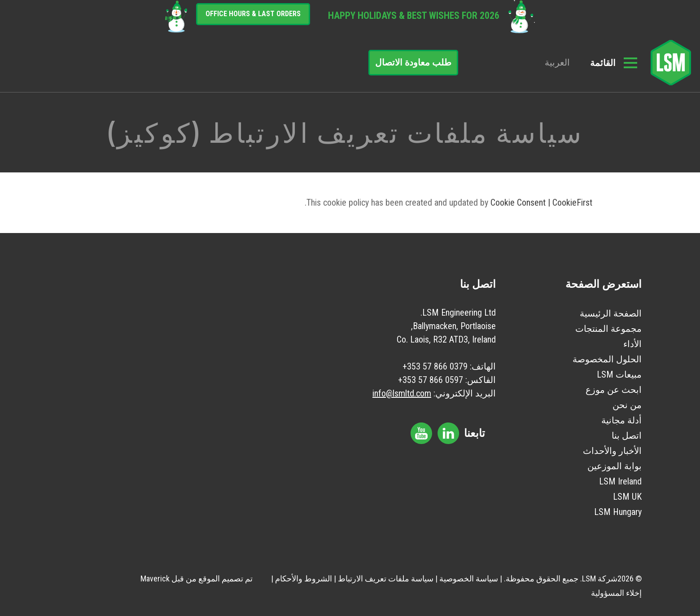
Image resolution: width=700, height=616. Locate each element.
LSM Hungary (618, 512)
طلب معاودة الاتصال (413, 62)
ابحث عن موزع (614, 390)
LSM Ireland (620, 481)
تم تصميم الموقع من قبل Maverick (197, 579)
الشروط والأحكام (304, 579)
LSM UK (627, 497)
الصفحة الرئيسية (611, 313)
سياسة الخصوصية (469, 579)
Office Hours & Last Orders (253, 14)
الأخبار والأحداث (612, 451)
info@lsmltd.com (402, 393)
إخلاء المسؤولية (616, 593)
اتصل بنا (627, 436)
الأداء (632, 344)
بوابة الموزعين (615, 466)
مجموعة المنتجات (608, 329)
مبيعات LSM (619, 374)
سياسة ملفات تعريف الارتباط (386, 579)
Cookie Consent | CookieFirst (541, 202)
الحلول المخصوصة (607, 359)
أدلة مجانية (621, 420)
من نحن (627, 405)
